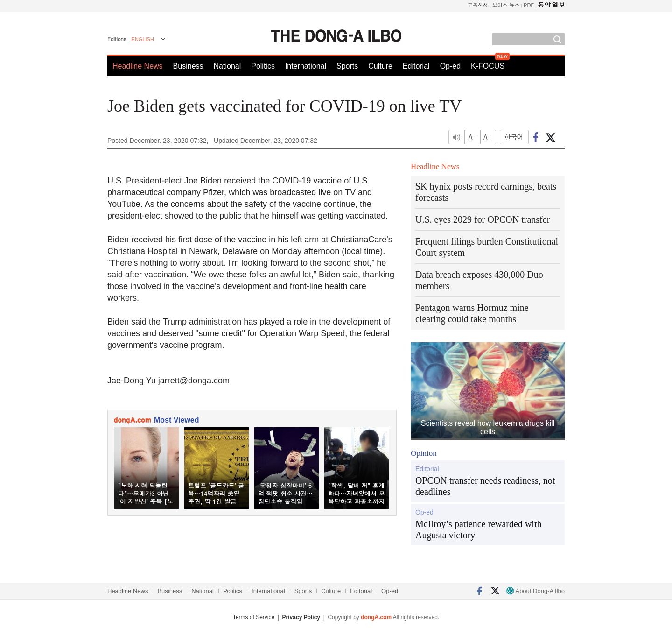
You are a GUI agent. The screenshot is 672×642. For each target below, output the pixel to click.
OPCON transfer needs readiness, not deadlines (485, 486)
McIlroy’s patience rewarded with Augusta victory (478, 529)
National (227, 66)
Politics (263, 66)
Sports (347, 66)
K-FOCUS (488, 66)
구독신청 (478, 5)
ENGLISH (143, 39)
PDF (529, 5)
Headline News (138, 66)
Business (188, 66)
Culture (380, 66)
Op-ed (450, 66)
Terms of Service (254, 617)
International (306, 66)
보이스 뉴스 (506, 5)
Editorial (416, 66)
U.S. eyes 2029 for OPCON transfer (483, 219)
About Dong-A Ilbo (535, 591)
